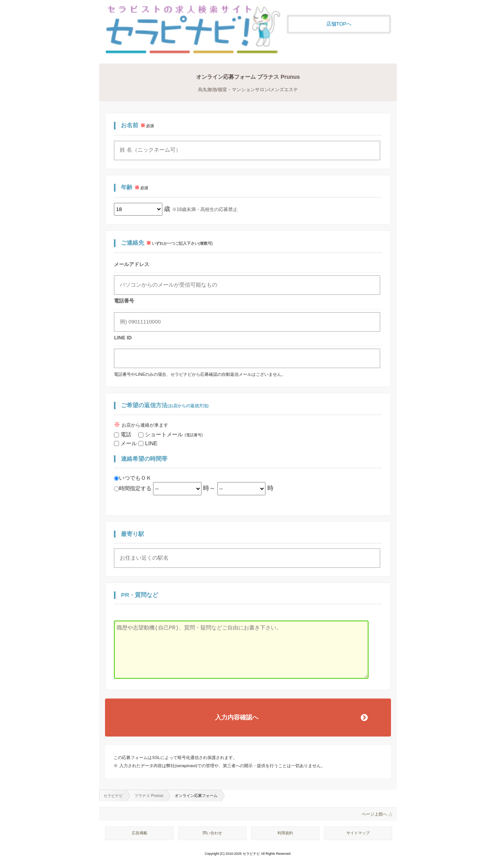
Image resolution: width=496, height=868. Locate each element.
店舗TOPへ (339, 24)
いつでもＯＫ (133, 478)
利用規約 (285, 833)
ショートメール (170, 434)
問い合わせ (212, 833)
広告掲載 (139, 833)
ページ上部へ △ (377, 814)
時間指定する (133, 488)
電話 (126, 434)
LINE (148, 443)
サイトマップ (358, 833)
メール (126, 443)
